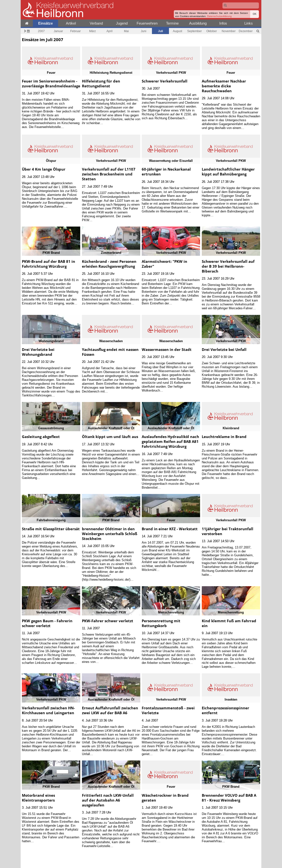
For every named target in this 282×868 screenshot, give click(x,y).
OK (255, 14)
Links (249, 23)
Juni (144, 31)
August (177, 31)
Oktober (212, 31)
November (229, 31)
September (194, 31)
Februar (75, 31)
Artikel (71, 23)
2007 (41, 31)
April (110, 31)
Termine (172, 23)
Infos (223, 23)
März (93, 31)
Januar (58, 31)
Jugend (122, 23)
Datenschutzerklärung (219, 16)
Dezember (246, 31)
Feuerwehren (147, 23)
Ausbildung (198, 23)
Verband (96, 23)
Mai (126, 31)
